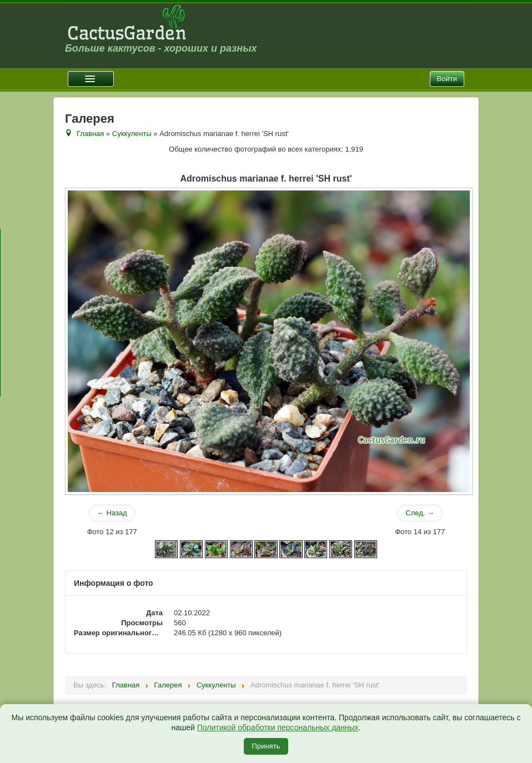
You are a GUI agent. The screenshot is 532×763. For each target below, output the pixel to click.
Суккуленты (132, 134)
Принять (266, 746)
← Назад (112, 513)
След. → (420, 513)
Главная (90, 134)
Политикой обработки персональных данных (278, 727)
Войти (447, 79)
